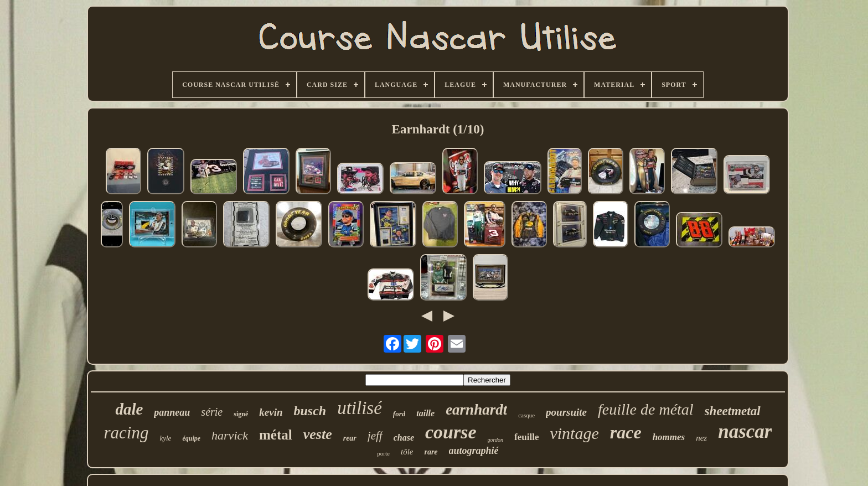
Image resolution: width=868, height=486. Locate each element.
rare (431, 452)
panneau (172, 412)
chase (404, 438)
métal (276, 435)
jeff (375, 436)
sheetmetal (733, 411)
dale (129, 409)
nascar (745, 431)
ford (399, 414)
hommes (669, 437)
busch (310, 411)
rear (350, 438)
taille (425, 413)
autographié (474, 451)
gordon (496, 440)
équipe (191, 438)
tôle (407, 452)
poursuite (566, 412)
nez (701, 438)
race (626, 432)
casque (526, 415)
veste (318, 434)
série (212, 412)
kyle (165, 438)
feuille (526, 437)
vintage (574, 433)
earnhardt (476, 410)
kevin (271, 412)
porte (383, 453)
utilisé (360, 408)
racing (126, 433)
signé (241, 414)
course (451, 432)
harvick (230, 435)
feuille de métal (646, 409)
